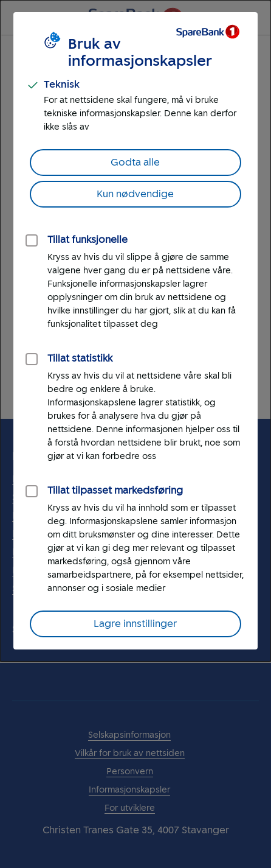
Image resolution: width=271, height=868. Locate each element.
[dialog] (135, 331)
